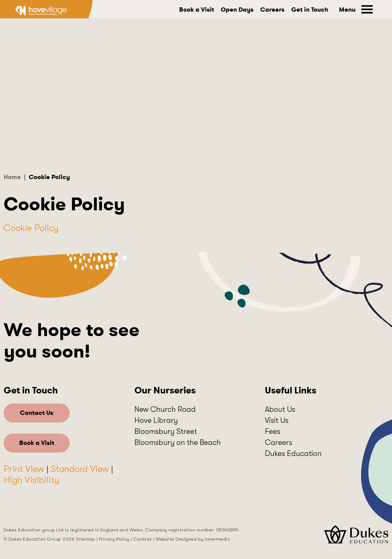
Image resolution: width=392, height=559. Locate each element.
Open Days (237, 10)
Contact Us (37, 413)
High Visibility (31, 480)
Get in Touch (310, 10)
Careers (272, 10)
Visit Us (277, 420)
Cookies (143, 539)
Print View (24, 469)
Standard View (80, 469)
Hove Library (156, 420)
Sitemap (86, 539)
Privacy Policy (114, 539)
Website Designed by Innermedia (193, 539)
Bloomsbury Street (166, 431)
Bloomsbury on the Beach (178, 442)
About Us (280, 409)
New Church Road (165, 409)
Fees (273, 431)
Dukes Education (293, 453)
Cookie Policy (31, 228)
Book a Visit (197, 10)
